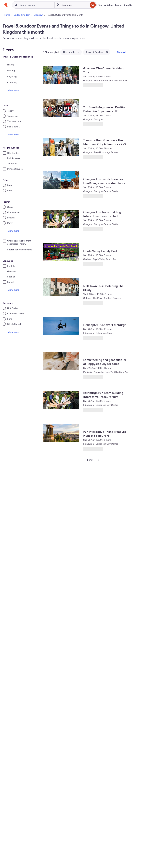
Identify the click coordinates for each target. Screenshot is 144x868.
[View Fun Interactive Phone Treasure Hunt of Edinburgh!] (61, 433)
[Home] (6, 5)
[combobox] (75, 5)
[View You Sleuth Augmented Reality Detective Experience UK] (61, 108)
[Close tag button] (79, 52)
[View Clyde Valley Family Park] (61, 252)
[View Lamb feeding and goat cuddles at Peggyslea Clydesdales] (61, 361)
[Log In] (118, 5)
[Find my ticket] (105, 5)
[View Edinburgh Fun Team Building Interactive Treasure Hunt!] (61, 400)
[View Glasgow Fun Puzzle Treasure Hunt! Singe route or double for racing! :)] (61, 180)
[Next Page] (99, 460)
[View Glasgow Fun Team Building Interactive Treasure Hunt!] (61, 219)
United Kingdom (22, 15)
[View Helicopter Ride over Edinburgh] (61, 326)
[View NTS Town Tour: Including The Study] (61, 287)
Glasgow (38, 15)
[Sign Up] (128, 5)
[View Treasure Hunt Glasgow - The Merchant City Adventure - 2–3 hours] (61, 147)
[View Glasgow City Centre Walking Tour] (61, 75)
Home (7, 15)
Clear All (122, 52)
